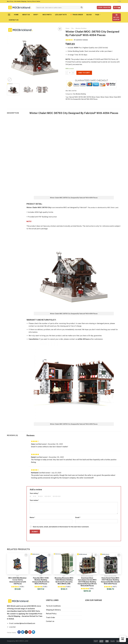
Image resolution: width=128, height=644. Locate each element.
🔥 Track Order (77, 15)
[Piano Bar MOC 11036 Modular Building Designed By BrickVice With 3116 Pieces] (41, 564)
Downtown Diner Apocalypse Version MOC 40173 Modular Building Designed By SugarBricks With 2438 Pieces (87, 582)
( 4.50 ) (22, 587)
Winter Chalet (105, 97)
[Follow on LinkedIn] (33, 632)
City (72, 28)
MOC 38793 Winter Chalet (92, 97)
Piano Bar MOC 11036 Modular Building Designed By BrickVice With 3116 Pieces (41, 581)
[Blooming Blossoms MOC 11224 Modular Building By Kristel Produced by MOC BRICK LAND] (64, 564)
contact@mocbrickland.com (25, 623)
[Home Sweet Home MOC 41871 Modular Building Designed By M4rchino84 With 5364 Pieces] (110, 564)
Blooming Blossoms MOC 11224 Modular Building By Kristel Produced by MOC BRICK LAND (64, 581)
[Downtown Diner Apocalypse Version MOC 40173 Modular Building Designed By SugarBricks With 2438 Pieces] (87, 564)
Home (16, 15)
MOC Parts (47, 15)
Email (78, 517)
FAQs (98, 15)
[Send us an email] (120, 1)
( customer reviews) (81, 40)
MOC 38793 (79, 97)
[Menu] (9, 15)
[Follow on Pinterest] (30, 632)
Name (32, 517)
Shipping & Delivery (53, 610)
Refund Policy (51, 614)
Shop (36, 15)
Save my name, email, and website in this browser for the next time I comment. (61, 527)
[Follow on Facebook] (118, 1)
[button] (123, 639)
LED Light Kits (61, 15)
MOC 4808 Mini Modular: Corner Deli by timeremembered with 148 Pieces (18, 581)
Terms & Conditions (53, 606)
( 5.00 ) (45, 587)
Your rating (34, 493)
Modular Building (81, 28)
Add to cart (84, 73)
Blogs (89, 15)
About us (26, 15)
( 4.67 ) (114, 587)
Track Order (51, 618)
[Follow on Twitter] (23, 632)
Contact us (14, 20)
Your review (34, 500)
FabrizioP (72, 97)
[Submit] (82, 8)
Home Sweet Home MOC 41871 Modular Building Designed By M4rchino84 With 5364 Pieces (110, 581)
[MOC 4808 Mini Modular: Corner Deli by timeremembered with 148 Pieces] (18, 564)
